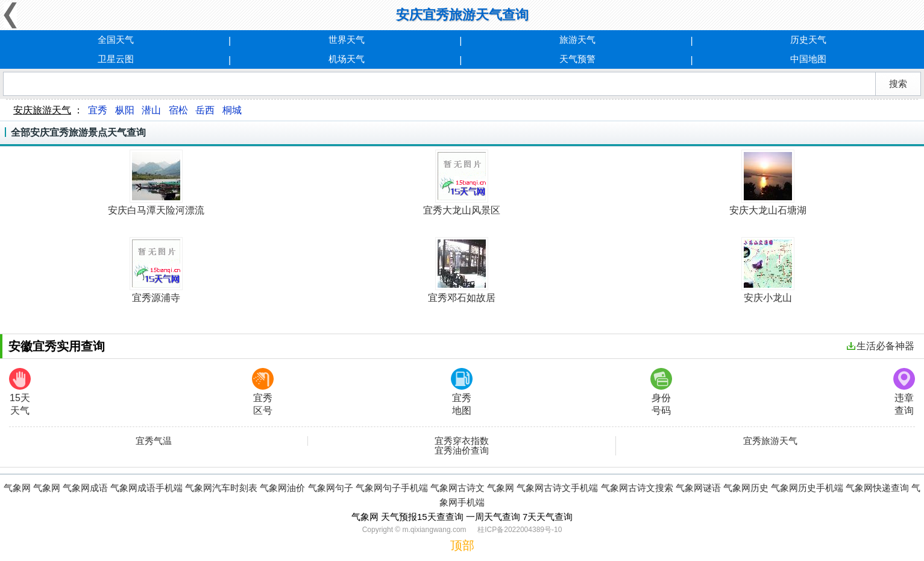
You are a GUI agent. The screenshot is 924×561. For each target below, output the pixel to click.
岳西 (205, 110)
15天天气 (20, 392)
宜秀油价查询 (462, 451)
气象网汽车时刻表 (221, 488)
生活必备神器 (881, 346)
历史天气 (808, 40)
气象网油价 (282, 488)
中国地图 (808, 59)
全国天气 (116, 40)
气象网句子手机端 (392, 488)
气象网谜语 (698, 488)
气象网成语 (85, 488)
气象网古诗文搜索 (637, 488)
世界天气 (347, 40)
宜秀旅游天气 (770, 441)
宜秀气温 (154, 441)
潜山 (151, 110)
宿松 (178, 110)
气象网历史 (746, 488)
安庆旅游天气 (42, 110)
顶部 (462, 545)
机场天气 (347, 59)
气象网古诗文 (457, 488)
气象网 (17, 488)
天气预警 (577, 59)
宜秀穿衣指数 (462, 441)
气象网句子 (331, 488)
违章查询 (904, 392)
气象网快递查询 (877, 488)
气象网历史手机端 (807, 488)
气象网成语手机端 (146, 488)
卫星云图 (116, 59)
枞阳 (125, 110)
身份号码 (661, 392)
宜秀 (98, 110)
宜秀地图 (462, 392)
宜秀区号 (263, 392)
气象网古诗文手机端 (557, 488)
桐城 (232, 110)
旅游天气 (577, 40)
